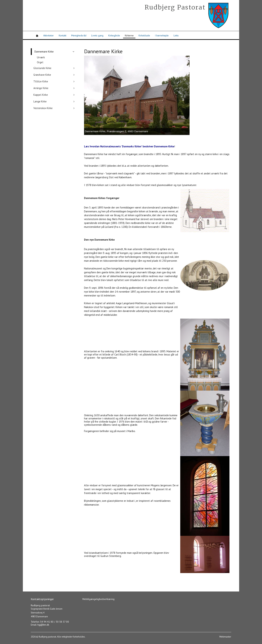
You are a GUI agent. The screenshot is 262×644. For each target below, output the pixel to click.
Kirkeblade (144, 35)
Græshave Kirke (42, 75)
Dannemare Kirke (44, 52)
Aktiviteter (49, 35)
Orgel (40, 62)
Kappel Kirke (41, 95)
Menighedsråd (79, 35)
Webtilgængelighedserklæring (98, 599)
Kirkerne (129, 35)
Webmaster (225, 637)
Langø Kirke (40, 101)
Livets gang (97, 35)
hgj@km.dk (43, 625)
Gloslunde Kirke (42, 68)
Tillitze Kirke (41, 81)
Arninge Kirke (41, 88)
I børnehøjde (162, 35)
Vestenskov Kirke (43, 108)
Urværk (41, 57)
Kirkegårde (114, 35)
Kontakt (63, 35)
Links (176, 35)
